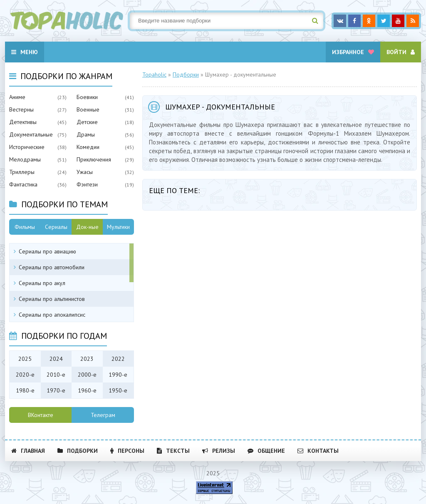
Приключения (94, 159)
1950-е (118, 390)
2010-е (56, 375)
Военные (88, 109)
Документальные (31, 134)
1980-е (25, 390)
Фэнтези (87, 184)
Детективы (23, 122)
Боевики (87, 97)
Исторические (27, 147)
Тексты (173, 451)
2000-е (87, 375)
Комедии (88, 147)
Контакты (318, 451)
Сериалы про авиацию (47, 251)
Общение (266, 451)
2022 (118, 359)
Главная (28, 451)
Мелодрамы (25, 159)
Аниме (17, 97)
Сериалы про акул (42, 283)
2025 (25, 359)
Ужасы (85, 172)
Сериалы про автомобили (52, 267)
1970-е (56, 390)
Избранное (353, 52)
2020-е (25, 375)
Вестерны (21, 109)
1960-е (87, 390)
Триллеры (22, 172)
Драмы (86, 134)
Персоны (127, 451)
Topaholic (154, 74)
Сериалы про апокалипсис (52, 315)
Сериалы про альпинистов (52, 299)
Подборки (186, 74)
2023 (87, 359)
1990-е (118, 375)
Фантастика (23, 184)
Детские (87, 122)
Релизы (219, 451)
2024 (56, 359)
